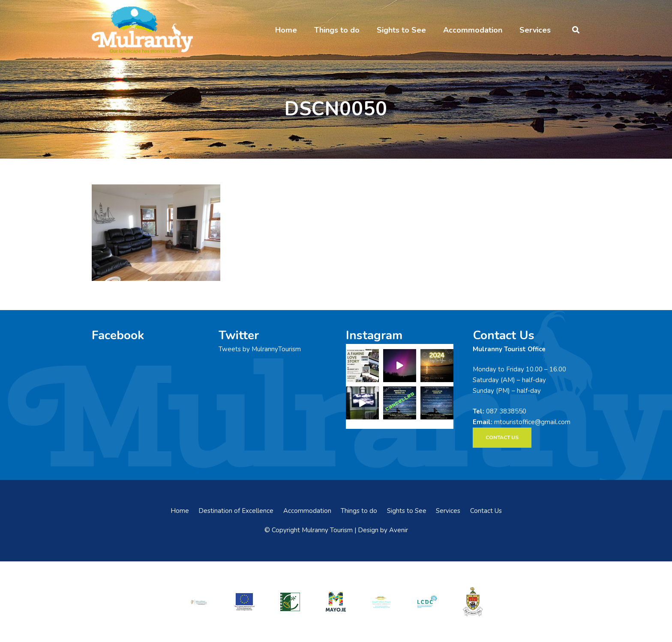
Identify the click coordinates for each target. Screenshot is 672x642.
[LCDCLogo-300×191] (427, 602)
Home (180, 511)
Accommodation (307, 511)
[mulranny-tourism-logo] (142, 30)
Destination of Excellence (236, 511)
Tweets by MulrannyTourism (260, 349)
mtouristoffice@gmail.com (532, 422)
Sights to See (407, 511)
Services (448, 511)
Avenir (399, 530)
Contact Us (486, 511)
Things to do (359, 511)
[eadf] (245, 601)
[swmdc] (381, 601)
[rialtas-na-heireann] (199, 601)
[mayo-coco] (473, 602)
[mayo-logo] (336, 602)
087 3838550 (506, 411)
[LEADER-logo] (290, 601)
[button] (576, 30)
